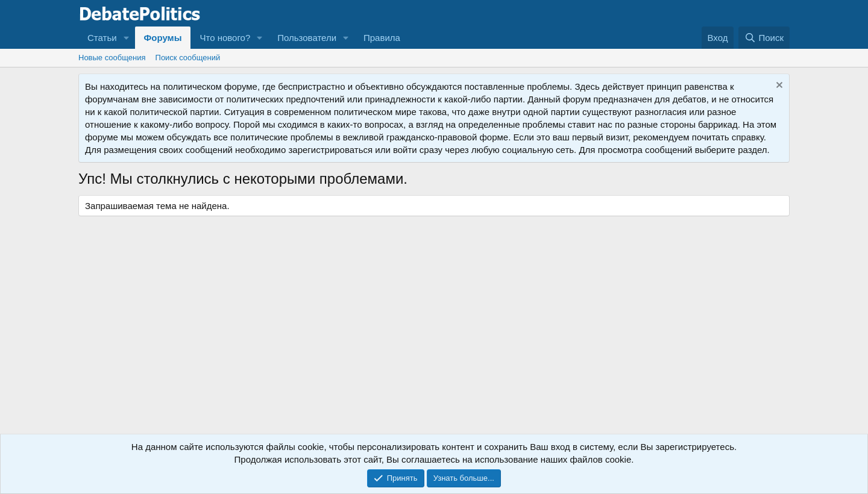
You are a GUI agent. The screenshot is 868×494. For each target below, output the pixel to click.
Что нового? (225, 38)
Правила (382, 38)
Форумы (163, 38)
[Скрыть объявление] (778, 86)
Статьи (102, 38)
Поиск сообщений (188, 58)
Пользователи (307, 38)
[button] (127, 38)
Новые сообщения (112, 58)
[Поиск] (764, 38)
